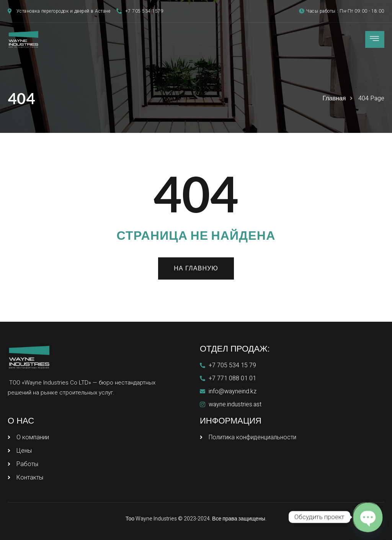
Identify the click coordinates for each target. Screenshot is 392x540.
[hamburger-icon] (375, 39)
